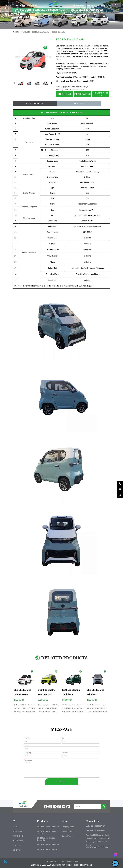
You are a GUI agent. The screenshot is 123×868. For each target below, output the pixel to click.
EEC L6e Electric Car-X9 (75, 90)
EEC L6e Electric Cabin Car (41, 32)
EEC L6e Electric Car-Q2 (78, 87)
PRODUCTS (26, 32)
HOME (17, 32)
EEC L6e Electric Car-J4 (59, 32)
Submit (61, 782)
